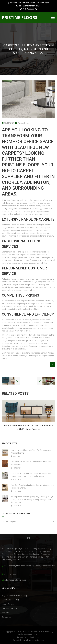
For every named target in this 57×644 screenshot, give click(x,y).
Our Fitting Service (9, 608)
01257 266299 (27, 9)
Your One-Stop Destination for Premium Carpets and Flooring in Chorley (32, 486)
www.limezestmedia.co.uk (33, 640)
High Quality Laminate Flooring (15, 595)
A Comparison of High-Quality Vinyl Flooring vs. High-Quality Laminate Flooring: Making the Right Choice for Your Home (32, 499)
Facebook (29, 538)
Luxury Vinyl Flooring (10, 600)
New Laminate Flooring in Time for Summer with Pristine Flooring (29, 427)
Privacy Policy (23, 637)
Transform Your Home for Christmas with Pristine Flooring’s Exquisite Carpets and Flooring (31, 475)
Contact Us (6, 617)
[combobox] (28, 522)
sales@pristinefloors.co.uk (30, 6)
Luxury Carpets (8, 604)
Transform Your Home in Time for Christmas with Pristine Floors (31, 463)
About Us (6, 613)
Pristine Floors (23, 123)
